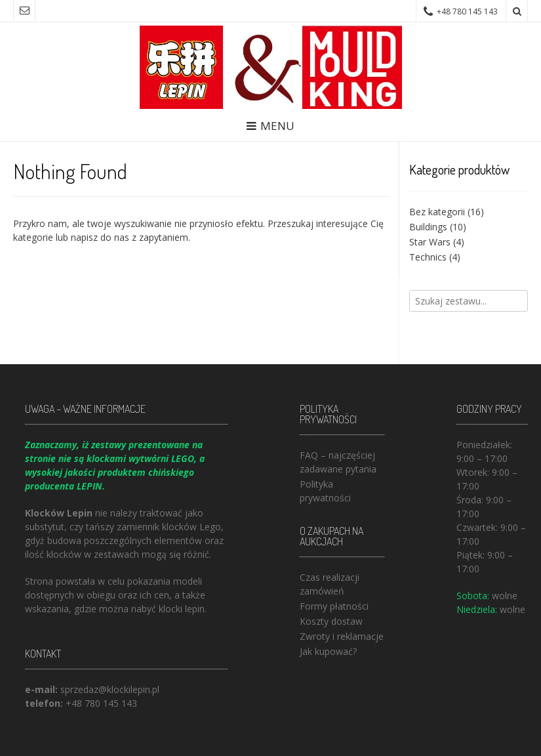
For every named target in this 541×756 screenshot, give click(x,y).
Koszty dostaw (331, 621)
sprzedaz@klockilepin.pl (110, 689)
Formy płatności (334, 606)
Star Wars (430, 242)
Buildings (428, 227)
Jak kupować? (328, 651)
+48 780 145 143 (101, 703)
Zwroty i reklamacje (342, 636)
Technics (428, 257)
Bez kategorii (437, 212)
